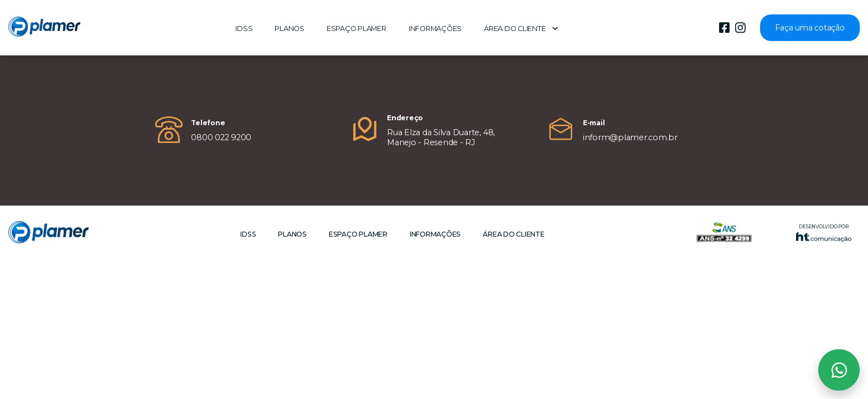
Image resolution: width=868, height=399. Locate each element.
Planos (290, 29)
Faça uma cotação (810, 28)
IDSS (244, 29)
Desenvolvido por (824, 233)
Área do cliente (521, 29)
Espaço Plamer (356, 29)
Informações (435, 29)
